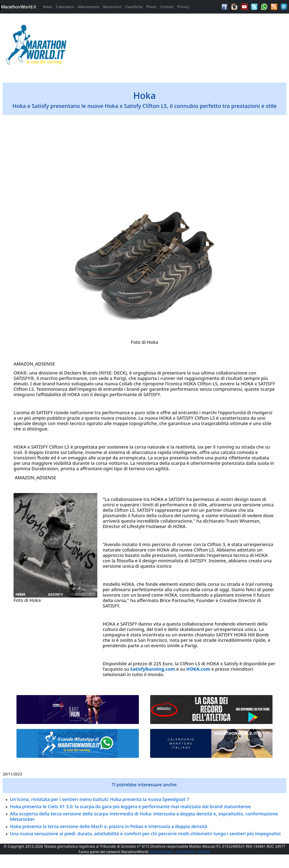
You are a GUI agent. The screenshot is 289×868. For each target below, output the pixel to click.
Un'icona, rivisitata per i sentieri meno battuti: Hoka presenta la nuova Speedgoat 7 (100, 799)
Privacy (183, 7)
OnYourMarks (162, 852)
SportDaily (185, 852)
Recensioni (112, 7)
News (48, 7)
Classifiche (134, 7)
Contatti (167, 7)
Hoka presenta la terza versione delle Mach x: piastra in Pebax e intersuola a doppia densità (109, 826)
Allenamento (89, 7)
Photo (151, 7)
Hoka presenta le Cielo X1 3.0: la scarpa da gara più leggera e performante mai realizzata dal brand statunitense (130, 806)
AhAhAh (204, 852)
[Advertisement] (181, 46)
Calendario (65, 7)
